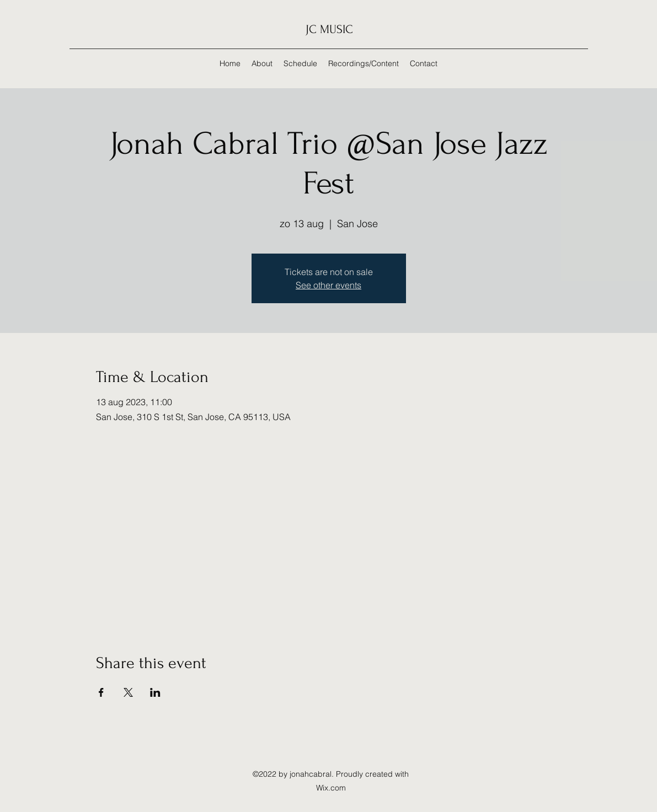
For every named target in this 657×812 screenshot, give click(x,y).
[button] (364, 63)
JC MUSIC (329, 29)
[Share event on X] (128, 692)
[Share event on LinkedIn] (155, 692)
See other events (328, 285)
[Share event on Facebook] (101, 692)
